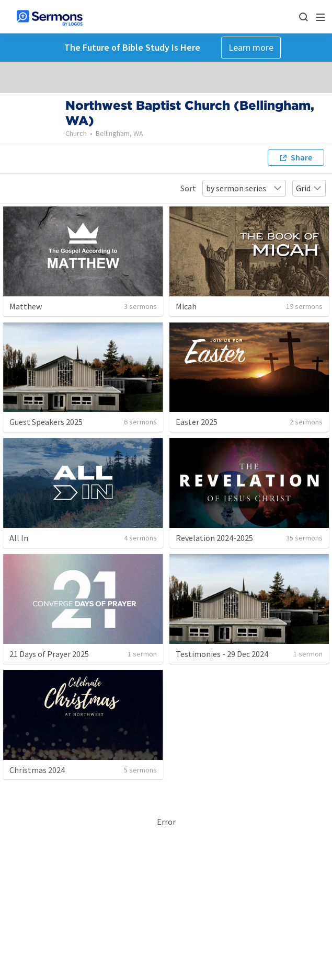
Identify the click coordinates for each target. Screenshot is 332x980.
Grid (309, 188)
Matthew (26, 306)
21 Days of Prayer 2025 (49, 654)
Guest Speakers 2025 (46, 422)
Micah (186, 306)
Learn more (251, 47)
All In (19, 538)
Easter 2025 (197, 422)
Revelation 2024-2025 (214, 538)
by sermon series (244, 188)
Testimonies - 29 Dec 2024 (222, 654)
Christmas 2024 (37, 770)
